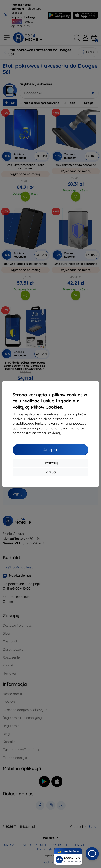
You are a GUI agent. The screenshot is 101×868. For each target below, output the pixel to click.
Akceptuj (50, 450)
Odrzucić (51, 472)
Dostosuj (51, 463)
